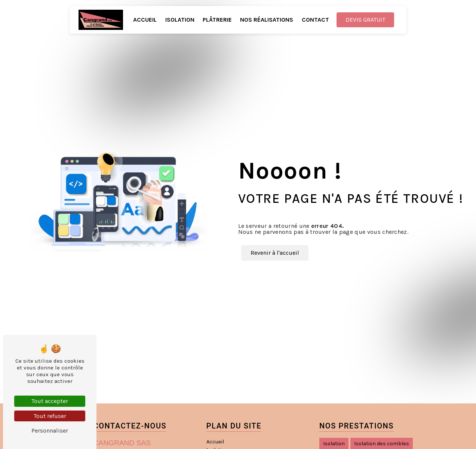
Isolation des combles (382, 444)
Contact (315, 20)
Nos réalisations (267, 20)
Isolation (180, 20)
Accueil (145, 20)
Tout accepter (50, 401)
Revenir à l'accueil (275, 253)
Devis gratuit (365, 20)
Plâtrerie (217, 20)
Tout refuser (50, 416)
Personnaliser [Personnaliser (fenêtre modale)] (50, 431)
